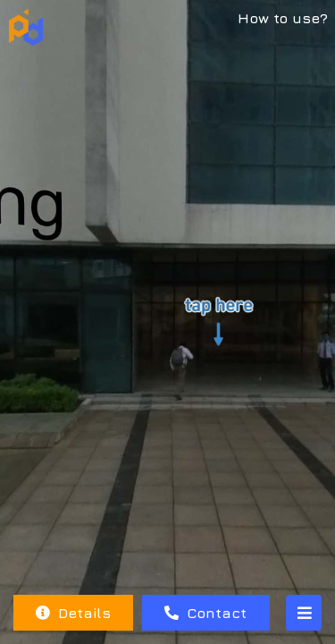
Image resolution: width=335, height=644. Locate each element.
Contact (205, 613)
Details (73, 613)
